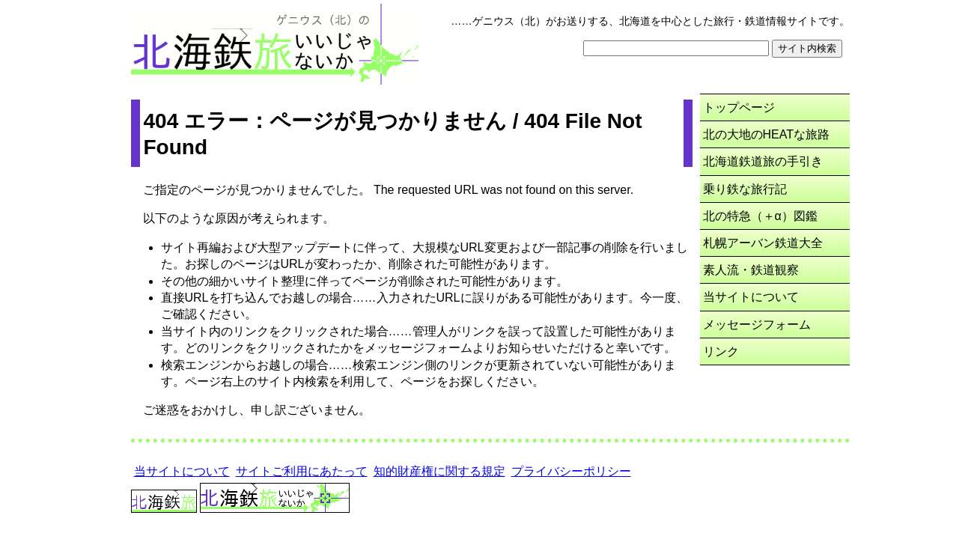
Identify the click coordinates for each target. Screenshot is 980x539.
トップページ (739, 107)
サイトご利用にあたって (302, 471)
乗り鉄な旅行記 (745, 189)
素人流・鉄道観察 (751, 270)
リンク (721, 351)
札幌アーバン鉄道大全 (763, 243)
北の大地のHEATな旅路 (766, 134)
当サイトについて (751, 297)
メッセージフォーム (757, 325)
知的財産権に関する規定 (439, 471)
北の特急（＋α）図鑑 (760, 216)
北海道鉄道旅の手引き (763, 161)
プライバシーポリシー (571, 471)
